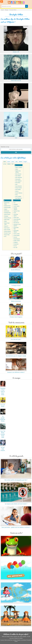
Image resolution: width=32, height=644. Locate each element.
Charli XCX (16, 221)
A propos (2, 640)
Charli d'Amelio (17, 219)
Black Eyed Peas (7, 224)
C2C (15, 203)
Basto (6, 209)
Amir (16, 184)
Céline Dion (16, 217)
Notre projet (7, 640)
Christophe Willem (16, 231)
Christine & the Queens (17, 225)
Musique (7, 10)
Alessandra (18, 179)
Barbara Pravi (7, 206)
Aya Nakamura (19, 198)
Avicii (16, 195)
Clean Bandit (17, 235)
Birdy (6, 221)
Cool (16, 137)
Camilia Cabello (15, 208)
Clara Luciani (17, 234)
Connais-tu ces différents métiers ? (16, 372)
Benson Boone (8, 218)
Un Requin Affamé (16, 285)
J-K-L (17, 162)
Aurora (17, 191)
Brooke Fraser (8, 233)
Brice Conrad (7, 230)
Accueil (2, 10)
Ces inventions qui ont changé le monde (16, 355)
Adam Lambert (19, 167)
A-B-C (5, 162)
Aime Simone (18, 174)
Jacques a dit (16, 51)
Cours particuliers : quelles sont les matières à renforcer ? (16, 527)
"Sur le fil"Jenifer (3, 405)
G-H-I (13, 162)
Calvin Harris (16, 206)
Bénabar (6, 216)
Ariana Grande (19, 188)
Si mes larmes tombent (16, 108)
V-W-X (9, 164)
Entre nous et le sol (16, 80)
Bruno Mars (7, 235)
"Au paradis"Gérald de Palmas (3, 418)
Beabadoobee (8, 213)
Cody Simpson (17, 239)
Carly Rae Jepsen (16, 215)
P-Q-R (25, 162)
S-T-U (5, 164)
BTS (5, 236)
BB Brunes (7, 211)
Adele (17, 169)
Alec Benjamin (19, 177)
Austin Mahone (19, 193)
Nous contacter (14, 640)
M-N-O (21, 162)
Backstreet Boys (7, 203)
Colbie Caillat (17, 241)
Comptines (16, 244)
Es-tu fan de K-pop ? (16, 339)
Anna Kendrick (19, 186)
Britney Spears (8, 231)
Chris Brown (16, 223)
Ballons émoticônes (16, 300)
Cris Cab (15, 247)
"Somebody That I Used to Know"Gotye (3, 391)
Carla (15, 213)
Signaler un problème (22, 640)
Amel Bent (18, 183)
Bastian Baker (8, 207)
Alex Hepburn (18, 181)
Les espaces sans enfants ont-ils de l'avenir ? (16, 503)
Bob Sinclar (7, 228)
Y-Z (13, 164)
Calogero (16, 204)
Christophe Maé (16, 228)
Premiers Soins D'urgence (16, 316)
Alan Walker (18, 176)
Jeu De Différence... (16, 269)
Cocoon (15, 237)
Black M (6, 226)
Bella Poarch (7, 214)
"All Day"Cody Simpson (3, 448)
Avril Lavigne (18, 196)
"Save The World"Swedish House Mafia (3, 433)
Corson (15, 246)
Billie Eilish (7, 220)
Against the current (18, 172)
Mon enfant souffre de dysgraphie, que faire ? (16, 479)
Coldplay (16, 242)
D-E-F (9, 162)
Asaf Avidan (18, 189)
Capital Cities (17, 211)
